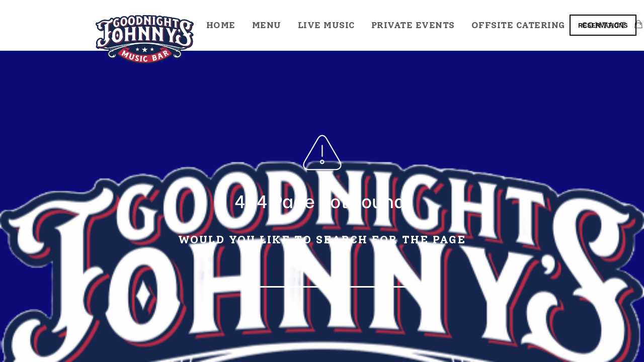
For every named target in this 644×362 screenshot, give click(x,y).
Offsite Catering (518, 25)
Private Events (413, 25)
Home (221, 25)
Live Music (326, 25)
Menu (267, 25)
